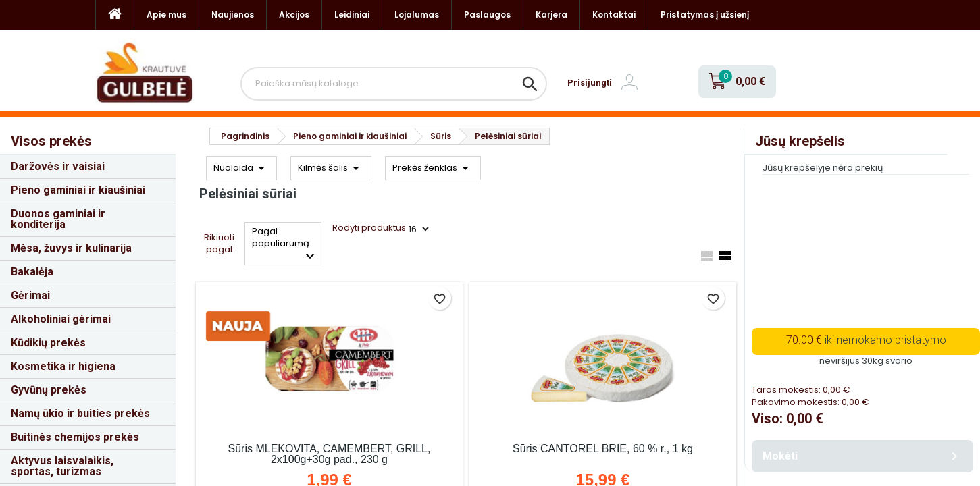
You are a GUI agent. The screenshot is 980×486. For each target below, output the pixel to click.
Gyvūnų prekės (49, 390)
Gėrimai (30, 295)
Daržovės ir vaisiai (58, 166)
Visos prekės (51, 141)
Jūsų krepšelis (800, 141)
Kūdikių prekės (48, 343)
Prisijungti (590, 83)
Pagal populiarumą (285, 245)
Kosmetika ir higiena (63, 366)
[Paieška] (394, 84)
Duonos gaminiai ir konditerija (58, 219)
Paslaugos (487, 15)
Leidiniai (352, 15)
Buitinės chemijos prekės (75, 437)
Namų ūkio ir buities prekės (80, 413)
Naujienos (233, 15)
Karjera (551, 15)
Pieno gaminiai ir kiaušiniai (78, 190)
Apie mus (166, 15)
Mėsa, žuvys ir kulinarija (71, 248)
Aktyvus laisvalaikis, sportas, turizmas (62, 466)
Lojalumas (417, 15)
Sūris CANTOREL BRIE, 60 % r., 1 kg (603, 449)
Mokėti (862, 456)
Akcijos (294, 15)
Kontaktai (614, 15)
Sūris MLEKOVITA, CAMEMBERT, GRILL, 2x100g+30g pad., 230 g (330, 454)
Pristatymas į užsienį (705, 15)
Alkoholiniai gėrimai (61, 319)
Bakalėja (32, 272)
